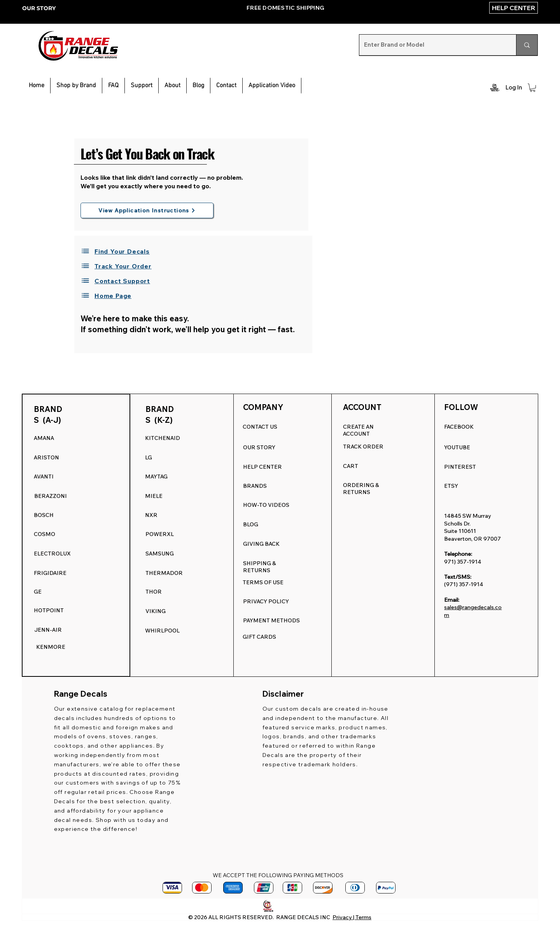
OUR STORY (39, 8)
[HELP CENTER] (514, 8)
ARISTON (46, 457)
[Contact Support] (119, 281)
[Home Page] (119, 296)
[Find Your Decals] (119, 251)
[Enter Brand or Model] (432, 45)
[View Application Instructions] (147, 210)
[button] (142, 86)
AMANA (44, 438)
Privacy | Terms (352, 917)
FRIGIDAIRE (50, 573)
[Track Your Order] (119, 266)
